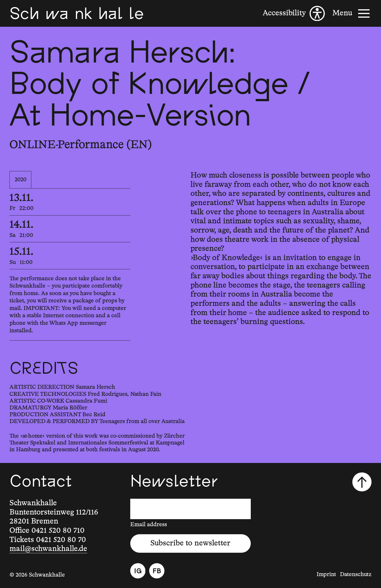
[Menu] (352, 14)
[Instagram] (138, 571)
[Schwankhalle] (77, 13)
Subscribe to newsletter (190, 543)
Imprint (326, 574)
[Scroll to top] (362, 482)
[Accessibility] (294, 14)
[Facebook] (157, 571)
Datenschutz (356, 574)
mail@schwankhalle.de (48, 549)
